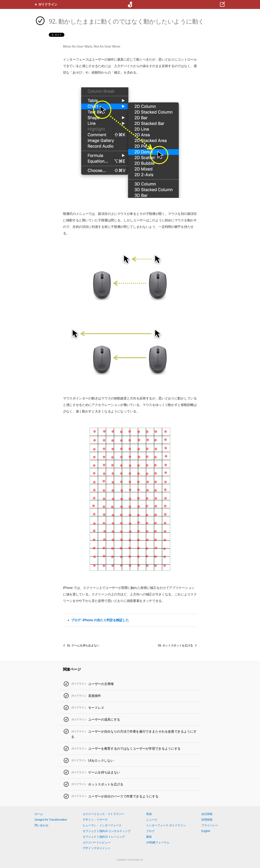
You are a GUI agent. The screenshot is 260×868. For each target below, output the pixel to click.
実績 (149, 814)
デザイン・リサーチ (95, 820)
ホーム (39, 814)
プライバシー (210, 825)
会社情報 (207, 814)
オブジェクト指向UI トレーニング (104, 837)
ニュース (152, 820)
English (206, 831)
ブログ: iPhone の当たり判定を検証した (100, 620)
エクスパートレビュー (97, 842)
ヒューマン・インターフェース (102, 825)
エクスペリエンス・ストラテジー (103, 814)
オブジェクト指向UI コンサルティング (107, 831)
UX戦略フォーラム (158, 842)
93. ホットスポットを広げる (175, 645)
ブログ (150, 831)
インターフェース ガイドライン (166, 825)
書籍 (149, 837)
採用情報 (207, 820)
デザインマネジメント (97, 848)
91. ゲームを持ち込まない (83, 645)
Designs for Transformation (51, 820)
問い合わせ (41, 825)
